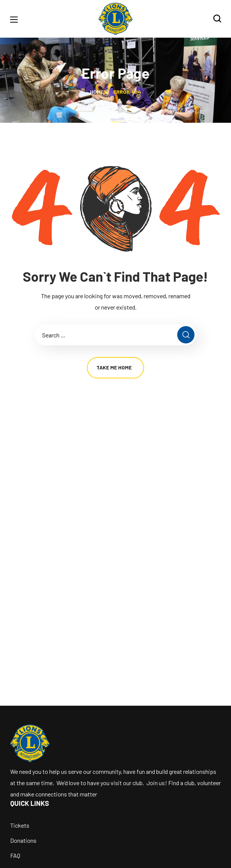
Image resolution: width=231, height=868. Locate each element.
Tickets (20, 825)
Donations (23, 840)
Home (97, 92)
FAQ (15, 855)
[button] (217, 19)
